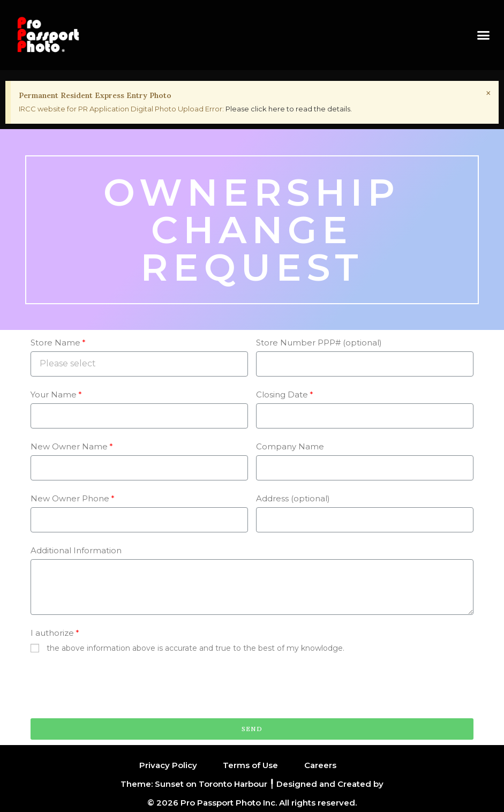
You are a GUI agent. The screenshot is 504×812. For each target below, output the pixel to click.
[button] (483, 35)
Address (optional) (293, 498)
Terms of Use (250, 765)
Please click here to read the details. (289, 109)
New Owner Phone (70, 498)
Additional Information (76, 550)
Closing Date (282, 394)
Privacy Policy (168, 765)
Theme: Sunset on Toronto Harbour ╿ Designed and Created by (252, 784)
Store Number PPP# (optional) (319, 343)
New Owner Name (69, 446)
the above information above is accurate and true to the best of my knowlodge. (195, 648)
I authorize (52, 633)
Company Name (290, 446)
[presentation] (112, 687)
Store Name (55, 343)
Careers (320, 765)
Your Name (54, 394)
